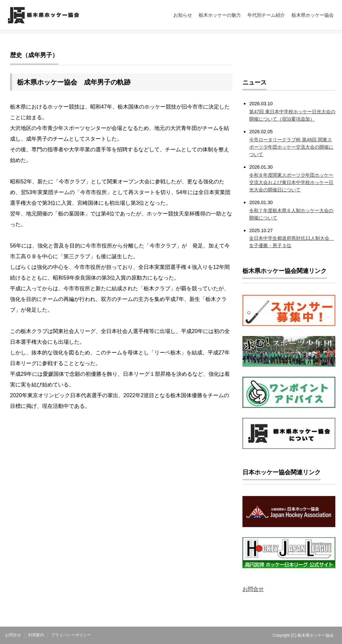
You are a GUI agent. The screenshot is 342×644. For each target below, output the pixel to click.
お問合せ (253, 589)
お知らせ (183, 15)
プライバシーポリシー (71, 635)
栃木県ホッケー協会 (313, 15)
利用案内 (36, 635)
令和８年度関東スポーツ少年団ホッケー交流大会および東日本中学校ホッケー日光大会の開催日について (291, 182)
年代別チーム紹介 (266, 15)
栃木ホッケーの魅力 (220, 15)
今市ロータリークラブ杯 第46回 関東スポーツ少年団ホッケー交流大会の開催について (291, 147)
